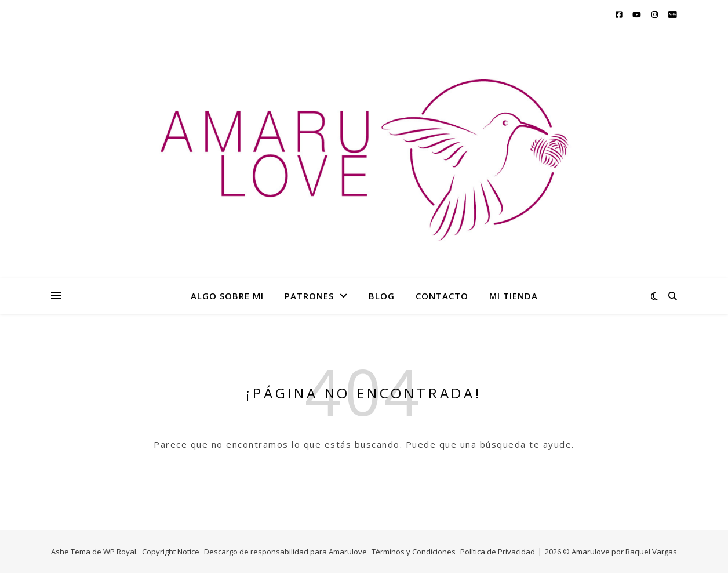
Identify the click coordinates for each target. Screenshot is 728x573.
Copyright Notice (171, 552)
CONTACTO (442, 296)
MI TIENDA (514, 296)
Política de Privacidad (498, 552)
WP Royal (120, 552)
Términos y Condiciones (414, 552)
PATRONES (309, 296)
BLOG (382, 296)
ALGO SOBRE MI (227, 296)
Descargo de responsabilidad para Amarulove (285, 552)
